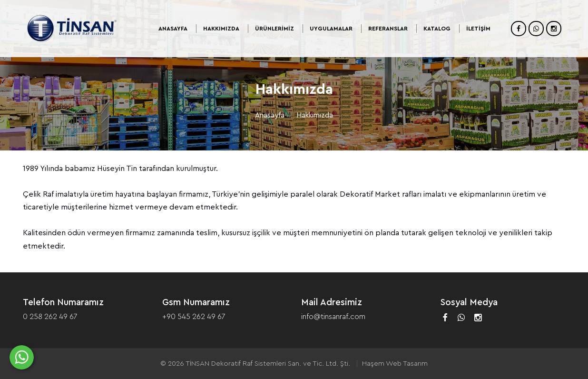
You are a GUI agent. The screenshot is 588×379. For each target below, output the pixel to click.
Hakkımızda (221, 29)
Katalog (437, 29)
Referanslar (388, 29)
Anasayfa (173, 29)
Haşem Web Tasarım (395, 364)
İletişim (478, 29)
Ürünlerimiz (274, 29)
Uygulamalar (331, 29)
